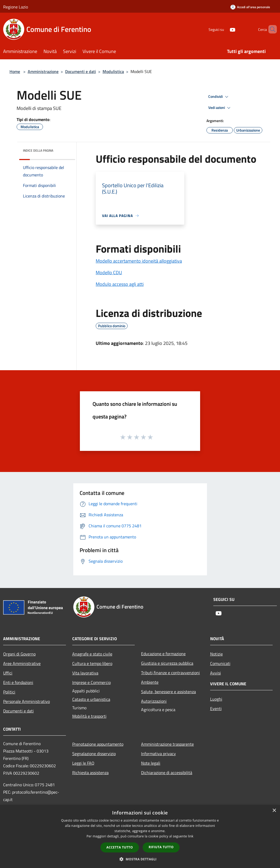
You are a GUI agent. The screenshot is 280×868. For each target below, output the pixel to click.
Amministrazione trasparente (167, 744)
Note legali (151, 763)
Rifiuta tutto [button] (161, 847)
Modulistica (113, 71)
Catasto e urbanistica (91, 699)
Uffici (8, 673)
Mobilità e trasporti (89, 716)
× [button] (274, 811)
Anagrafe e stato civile (92, 654)
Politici (9, 692)
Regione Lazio (16, 7)
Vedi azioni (220, 108)
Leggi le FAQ (83, 763)
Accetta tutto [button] (120, 847)
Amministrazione (43, 71)
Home (15, 71)
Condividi (219, 97)
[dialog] (140, 836)
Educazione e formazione (163, 654)
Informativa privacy (158, 754)
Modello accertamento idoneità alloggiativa (139, 261)
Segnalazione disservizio (94, 754)
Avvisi (216, 673)
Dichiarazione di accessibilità (167, 773)
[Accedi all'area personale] (250, 7)
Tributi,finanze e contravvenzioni (170, 673)
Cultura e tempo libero (92, 663)
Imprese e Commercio (91, 682)
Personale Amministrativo (26, 701)
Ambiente (150, 682)
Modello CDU (109, 273)
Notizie (216, 654)
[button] (140, 859)
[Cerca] (271, 29)
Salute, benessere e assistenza (168, 692)
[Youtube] (224, 29)
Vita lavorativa (85, 673)
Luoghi (216, 699)
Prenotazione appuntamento (98, 744)
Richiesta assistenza (90, 773)
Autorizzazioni (154, 701)
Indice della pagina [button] (38, 150)
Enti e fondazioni (18, 682)
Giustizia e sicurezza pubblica (167, 663)
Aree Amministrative (22, 663)
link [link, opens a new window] (191, 836)
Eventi (216, 708)
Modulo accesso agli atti (120, 284)
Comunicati (220, 663)
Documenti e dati (81, 71)
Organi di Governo (19, 654)
